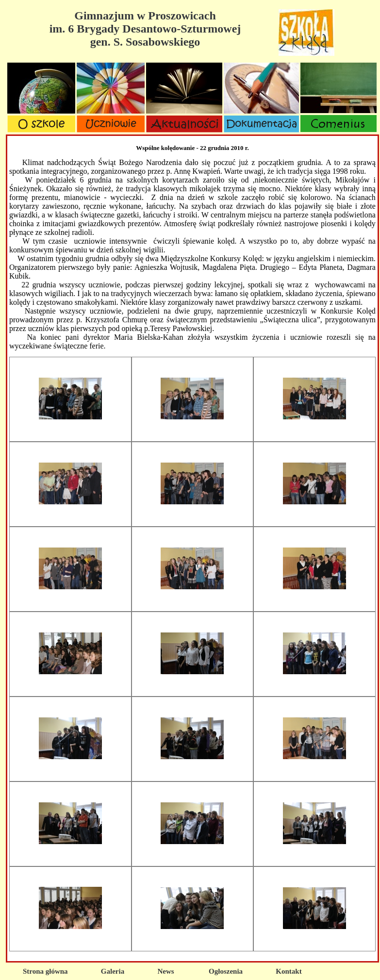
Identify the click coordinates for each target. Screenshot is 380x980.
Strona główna (45, 971)
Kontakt (289, 971)
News (165, 971)
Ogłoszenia (226, 971)
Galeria (113, 971)
